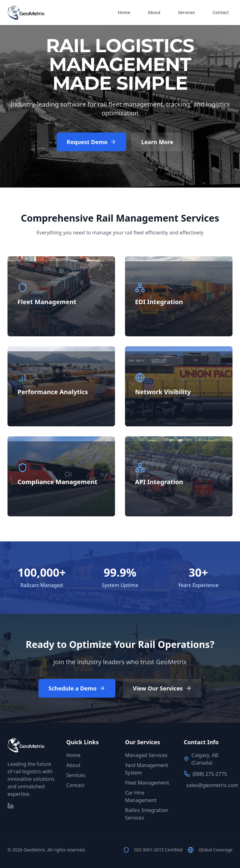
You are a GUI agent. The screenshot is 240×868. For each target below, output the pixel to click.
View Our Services (162, 688)
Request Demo (91, 142)
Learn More (157, 142)
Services (187, 12)
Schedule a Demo (77, 688)
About (154, 12)
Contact (221, 12)
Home (124, 12)
